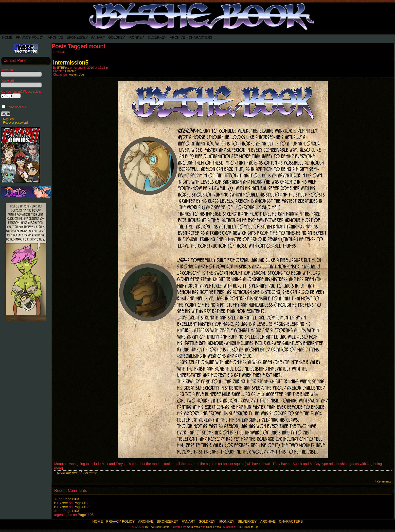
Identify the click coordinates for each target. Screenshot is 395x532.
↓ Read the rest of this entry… (77, 473)
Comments (383, 482)
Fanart (98, 37)
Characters (200, 37)
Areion (73, 75)
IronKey (136, 37)
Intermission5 (71, 62)
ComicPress (213, 527)
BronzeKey (77, 37)
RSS (239, 527)
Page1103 (71, 499)
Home (7, 37)
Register (9, 119)
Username (8, 70)
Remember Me (14, 107)
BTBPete (63, 68)
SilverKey (157, 37)
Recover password (15, 123)
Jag (81, 75)
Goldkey (117, 37)
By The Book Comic (157, 527)
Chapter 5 (72, 71)
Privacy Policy (30, 37)
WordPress (193, 527)
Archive (55, 37)
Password (7, 81)
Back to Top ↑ (252, 527)
